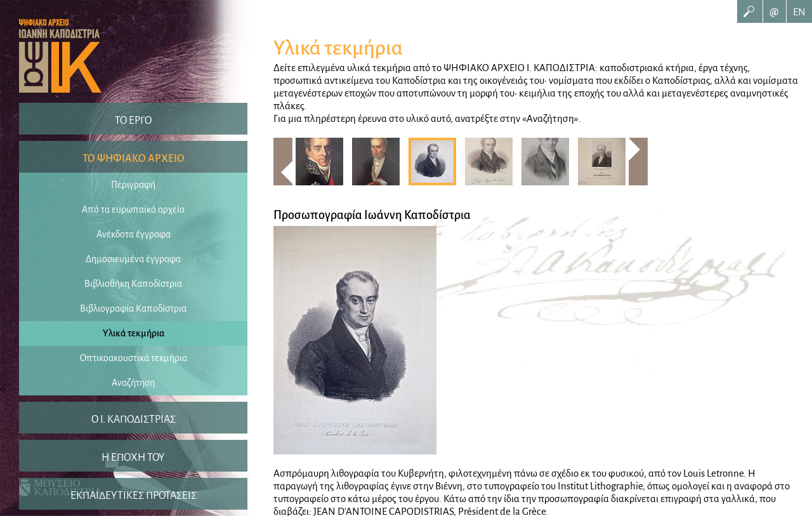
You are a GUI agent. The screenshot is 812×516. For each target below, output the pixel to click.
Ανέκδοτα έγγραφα (134, 234)
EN (799, 12)
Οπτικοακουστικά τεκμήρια (134, 358)
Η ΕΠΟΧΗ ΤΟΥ (133, 458)
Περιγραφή (133, 185)
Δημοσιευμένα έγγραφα (133, 259)
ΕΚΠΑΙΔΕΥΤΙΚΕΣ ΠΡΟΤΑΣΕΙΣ (134, 496)
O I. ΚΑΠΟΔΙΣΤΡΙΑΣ (134, 420)
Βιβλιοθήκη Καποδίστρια (133, 284)
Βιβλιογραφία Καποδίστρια (133, 308)
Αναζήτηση (133, 383)
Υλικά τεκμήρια (134, 333)
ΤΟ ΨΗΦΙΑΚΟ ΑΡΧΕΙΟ (134, 159)
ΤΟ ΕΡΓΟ (133, 121)
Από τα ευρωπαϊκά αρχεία (133, 209)
